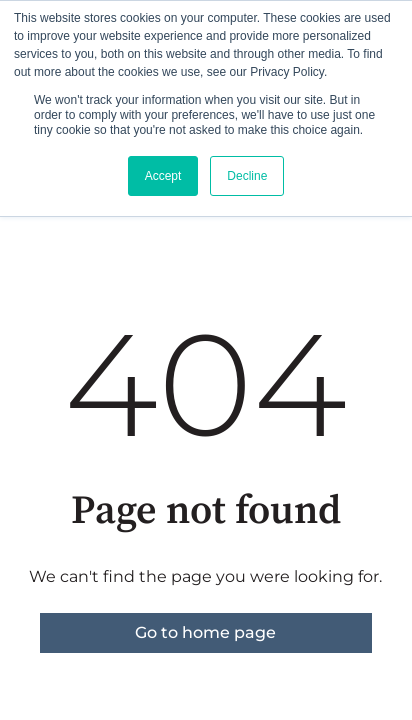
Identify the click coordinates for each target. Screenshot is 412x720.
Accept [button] (163, 176)
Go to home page (205, 632)
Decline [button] (247, 176)
